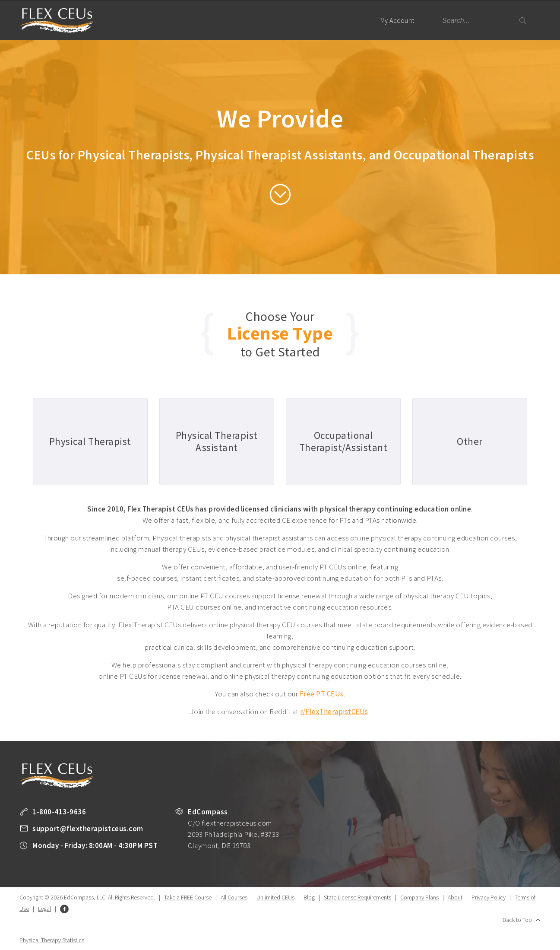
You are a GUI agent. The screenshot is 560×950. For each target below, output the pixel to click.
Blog (309, 897)
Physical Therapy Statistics (52, 940)
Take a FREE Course (188, 897)
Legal (44, 909)
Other (470, 441)
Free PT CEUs (322, 694)
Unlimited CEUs (275, 897)
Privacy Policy (489, 897)
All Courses (234, 897)
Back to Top (517, 920)
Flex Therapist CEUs (57, 21)
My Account (401, 28)
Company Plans (419, 897)
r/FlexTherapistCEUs (334, 712)
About (455, 897)
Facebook (64, 909)
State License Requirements (358, 897)
